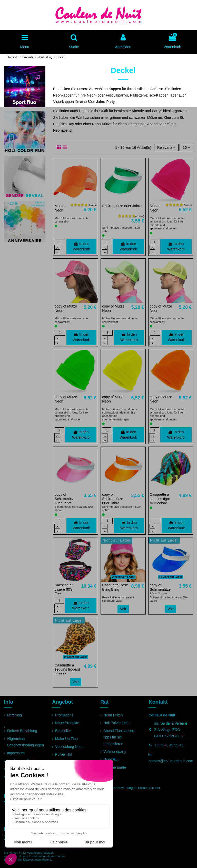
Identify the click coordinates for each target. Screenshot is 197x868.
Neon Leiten (113, 715)
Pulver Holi (64, 754)
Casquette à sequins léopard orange (67, 670)
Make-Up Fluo (66, 739)
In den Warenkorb (82, 246)
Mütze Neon (60, 208)
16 (186, 147)
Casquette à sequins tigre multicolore (160, 499)
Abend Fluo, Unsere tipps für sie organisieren (119, 737)
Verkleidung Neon (69, 747)
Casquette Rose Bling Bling (115, 587)
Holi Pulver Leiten (117, 723)
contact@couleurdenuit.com (171, 761)
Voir (123, 609)
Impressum (16, 753)
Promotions (64, 715)
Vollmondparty (115, 751)
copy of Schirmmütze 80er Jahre (65, 499)
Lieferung (14, 715)
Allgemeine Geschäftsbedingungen (25, 742)
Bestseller (63, 731)
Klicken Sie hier (149, 788)
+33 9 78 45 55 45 (169, 745)
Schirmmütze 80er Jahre (122, 206)
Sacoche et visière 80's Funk (64, 589)
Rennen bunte (115, 767)
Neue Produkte (67, 723)
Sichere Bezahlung (22, 731)
